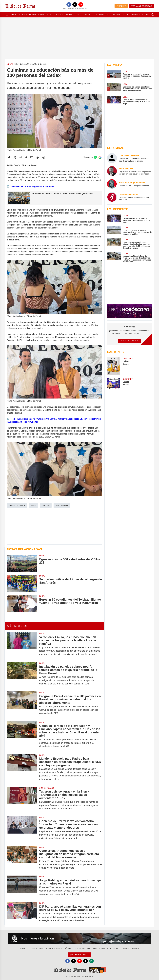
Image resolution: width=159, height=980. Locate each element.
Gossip (79, 15)
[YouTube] (81, 4)
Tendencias (99, 15)
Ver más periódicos (142, 6)
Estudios (46, 505)
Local (14, 15)
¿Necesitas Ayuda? (79, 955)
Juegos (145, 15)
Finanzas (50, 15)
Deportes (136, 15)
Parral (33, 505)
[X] (75, 4)
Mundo (41, 15)
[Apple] (85, 961)
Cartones (69, 15)
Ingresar (121, 6)
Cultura (88, 15)
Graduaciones (62, 505)
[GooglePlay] (91, 961)
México (32, 15)
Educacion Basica (17, 505)
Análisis (59, 15)
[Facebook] (69, 4)
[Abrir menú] (7, 15)
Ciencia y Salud (113, 15)
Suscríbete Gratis (129, 341)
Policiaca (23, 15)
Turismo (125, 15)
